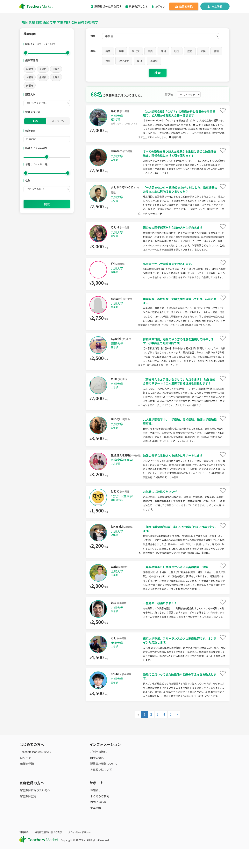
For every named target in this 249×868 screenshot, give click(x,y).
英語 (108, 51)
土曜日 (56, 77)
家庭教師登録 (28, 815)
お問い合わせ (98, 821)
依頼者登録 (184, 6)
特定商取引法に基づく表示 (50, 852)
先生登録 (215, 6)
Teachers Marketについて (35, 771)
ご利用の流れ (98, 771)
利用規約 (24, 852)
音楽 (108, 61)
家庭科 (154, 61)
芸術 (216, 51)
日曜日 (30, 85)
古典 (150, 51)
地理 (177, 51)
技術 (139, 61)
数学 (121, 51)
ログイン (159, 6)
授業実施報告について (103, 783)
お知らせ (95, 810)
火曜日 (43, 69)
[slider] (26, 53)
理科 (163, 51)
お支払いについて (100, 789)
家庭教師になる (137, 6)
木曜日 (30, 77)
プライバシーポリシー (83, 852)
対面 (35, 121)
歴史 (190, 51)
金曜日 (43, 77)
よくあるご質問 (99, 815)
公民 (203, 51)
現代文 (136, 51)
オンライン (58, 121)
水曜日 (56, 69)
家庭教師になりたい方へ (34, 810)
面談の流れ (96, 777)
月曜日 (30, 69)
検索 (47, 204)
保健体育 (124, 61)
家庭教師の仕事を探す (106, 6)
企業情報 (95, 827)
